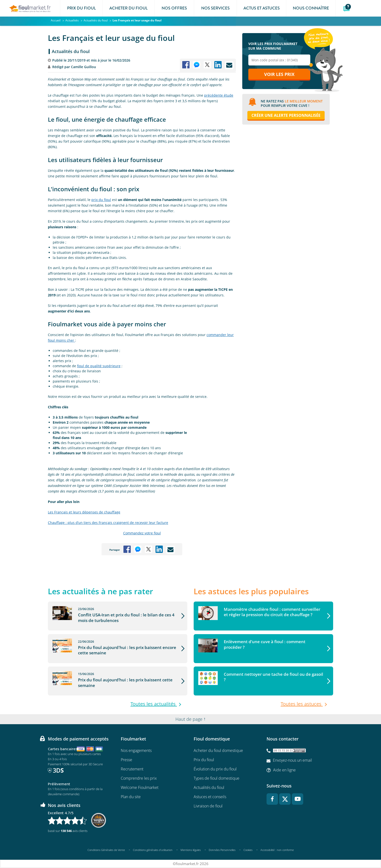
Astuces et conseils (210, 797)
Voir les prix (279, 75)
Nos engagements (136, 751)
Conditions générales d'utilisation (153, 850)
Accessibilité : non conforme (277, 850)
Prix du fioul (204, 760)
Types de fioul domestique (216, 778)
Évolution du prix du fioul (215, 769)
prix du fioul (101, 200)
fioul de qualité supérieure (99, 366)
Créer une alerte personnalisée (286, 116)
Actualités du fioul (71, 51)
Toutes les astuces (302, 704)
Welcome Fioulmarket (140, 788)
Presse (126, 760)
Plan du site (131, 797)
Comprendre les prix (139, 778)
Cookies (248, 850)
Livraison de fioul (208, 806)
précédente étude (219, 95)
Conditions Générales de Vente (106, 850)
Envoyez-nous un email (292, 760)
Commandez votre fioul (142, 533)
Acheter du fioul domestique (218, 751)
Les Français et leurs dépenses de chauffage (84, 512)
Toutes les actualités (154, 704)
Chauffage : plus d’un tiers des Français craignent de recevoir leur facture (108, 523)
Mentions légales (191, 850)
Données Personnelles (222, 850)
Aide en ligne (284, 770)
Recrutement (132, 769)
